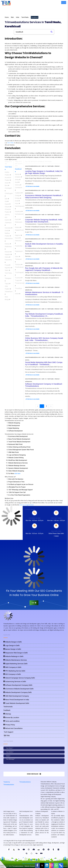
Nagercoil (18, 235)
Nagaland (8, 254)
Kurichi (18, 219)
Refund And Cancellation (13, 728)
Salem (17, 257)
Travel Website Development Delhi (16, 703)
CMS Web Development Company (16, 696)
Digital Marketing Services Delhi (15, 664)
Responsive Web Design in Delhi (16, 653)
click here (17, 474)
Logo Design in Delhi (12, 645)
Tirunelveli (19, 278)
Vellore (18, 294)
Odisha (7, 257)
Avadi (17, 182)
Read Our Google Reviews (27, 505)
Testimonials (8, 707)
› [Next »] (51, 406)
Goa (7, 201)
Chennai (18, 185)
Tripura (7, 284)
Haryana (8, 207)
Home (7, 17)
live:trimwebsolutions (34, 531)
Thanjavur (19, 265)
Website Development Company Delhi (18, 692)
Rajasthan (8, 268)
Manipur (8, 244)
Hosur (17, 203)
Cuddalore (19, 193)
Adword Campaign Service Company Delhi (19, 678)
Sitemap (7, 714)
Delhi (7, 199)
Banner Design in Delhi (12, 649)
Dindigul (18, 198)
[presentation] (16, 768)
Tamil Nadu (25, 17)
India (17, 17)
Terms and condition (12, 721)
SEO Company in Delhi (12, 674)
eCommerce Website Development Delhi (18, 689)
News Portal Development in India (16, 700)
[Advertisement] (36, 11)
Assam (7, 183)
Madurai (18, 227)
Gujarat (8, 204)
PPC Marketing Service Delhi (14, 671)
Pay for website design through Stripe (34, 864)
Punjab (7, 265)
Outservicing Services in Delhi (15, 681)
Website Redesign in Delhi (13, 656)
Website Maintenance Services (15, 660)
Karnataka (8, 228)
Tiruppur (18, 280)
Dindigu (18, 196)
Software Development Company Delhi (18, 685)
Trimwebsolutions (25, 782)
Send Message (34, 774)
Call (34, 603)
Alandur (18, 174)
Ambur (18, 180)
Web (12, 17)
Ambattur (18, 177)
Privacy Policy (9, 725)
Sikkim (7, 270)
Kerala (7, 231)
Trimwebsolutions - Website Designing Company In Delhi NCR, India (33, 866)
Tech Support (8, 732)
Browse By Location (11, 717)
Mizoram (8, 252)
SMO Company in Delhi (12, 667)
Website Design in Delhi (13, 642)
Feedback (7, 710)
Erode (17, 201)
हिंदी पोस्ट (7, 736)
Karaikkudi (19, 211)
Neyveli (18, 238)
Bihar (7, 185)
